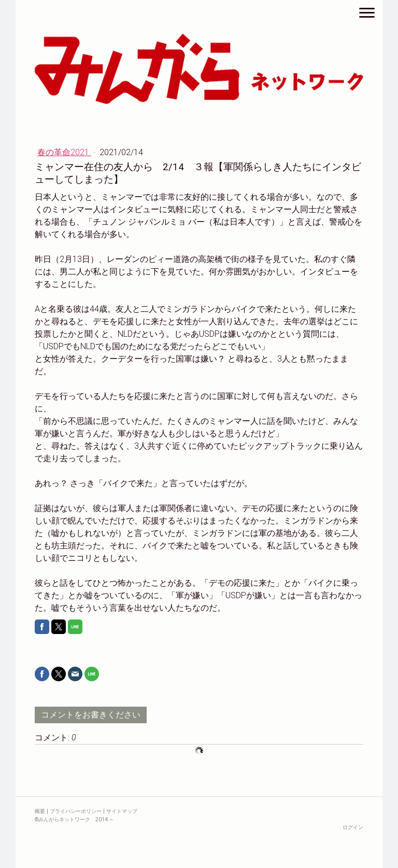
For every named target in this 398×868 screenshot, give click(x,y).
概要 (40, 811)
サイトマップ (122, 811)
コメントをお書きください (91, 715)
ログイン (353, 827)
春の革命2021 (64, 152)
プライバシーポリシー (76, 811)
